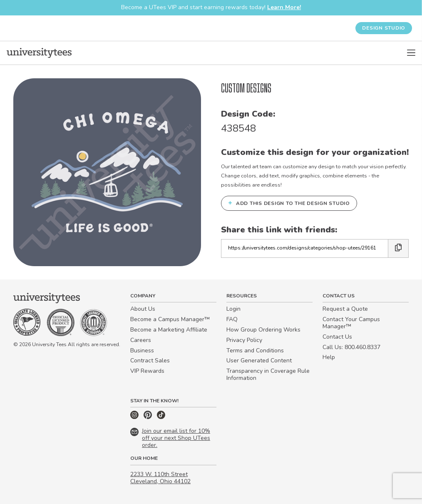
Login (233, 309)
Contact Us (337, 337)
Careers (141, 340)
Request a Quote (345, 309)
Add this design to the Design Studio (289, 203)
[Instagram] (135, 417)
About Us (143, 309)
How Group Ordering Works (263, 330)
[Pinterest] (149, 417)
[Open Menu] (411, 53)
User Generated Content (259, 361)
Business (142, 351)
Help (329, 357)
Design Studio (384, 28)
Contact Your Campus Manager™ (351, 323)
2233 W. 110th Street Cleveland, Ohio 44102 (160, 478)
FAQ (232, 319)
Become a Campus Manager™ (170, 319)
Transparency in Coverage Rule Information (268, 374)
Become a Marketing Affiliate (169, 330)
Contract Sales (150, 361)
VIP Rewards (147, 371)
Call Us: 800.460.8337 (351, 347)
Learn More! (284, 7)
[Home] (39, 53)
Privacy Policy (244, 340)
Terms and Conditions (255, 351)
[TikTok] (161, 417)
